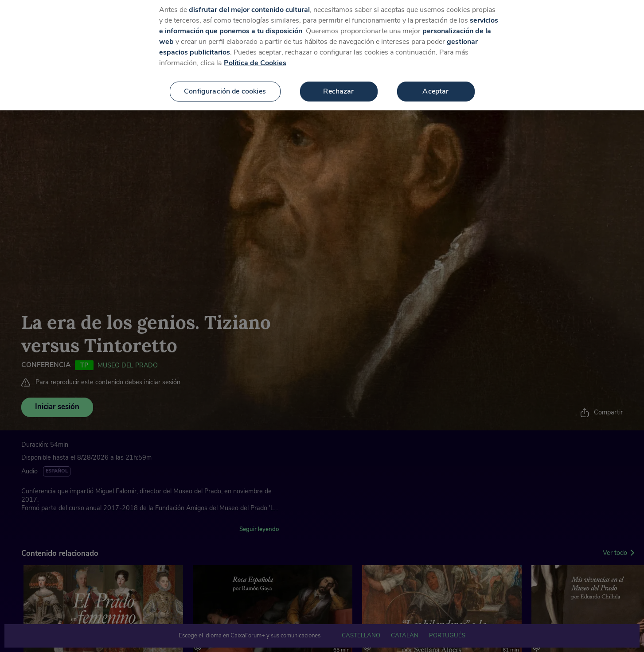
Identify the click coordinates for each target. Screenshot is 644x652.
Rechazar (338, 83)
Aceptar (435, 83)
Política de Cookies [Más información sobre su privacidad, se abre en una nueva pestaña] (255, 55)
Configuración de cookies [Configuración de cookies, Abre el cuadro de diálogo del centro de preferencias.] (225, 83)
